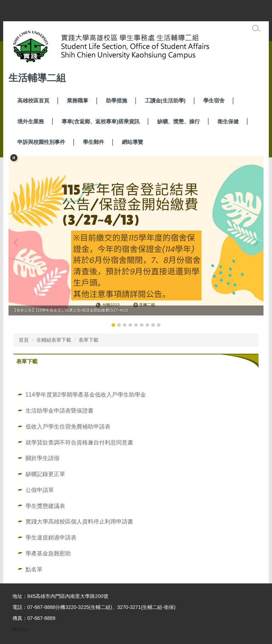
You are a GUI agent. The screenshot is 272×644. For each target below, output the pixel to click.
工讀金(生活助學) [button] (165, 100)
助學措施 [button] (117, 100)
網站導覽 (132, 142)
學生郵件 (93, 142)
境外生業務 (31, 121)
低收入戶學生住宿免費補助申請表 (68, 426)
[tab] (113, 325)
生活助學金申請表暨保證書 (59, 410)
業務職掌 (78, 100)
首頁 (24, 340)
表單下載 (89, 340)
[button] (14, 158)
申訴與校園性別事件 (41, 142)
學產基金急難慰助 (48, 553)
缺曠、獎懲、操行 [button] (178, 121)
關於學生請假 (42, 458)
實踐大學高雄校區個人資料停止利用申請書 (79, 521)
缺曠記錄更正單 (45, 474)
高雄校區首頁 (33, 100)
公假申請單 (40, 490)
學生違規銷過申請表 (51, 537)
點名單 (34, 569)
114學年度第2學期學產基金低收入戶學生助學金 (86, 394)
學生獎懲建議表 (45, 506)
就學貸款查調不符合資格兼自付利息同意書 (79, 442)
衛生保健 (228, 121)
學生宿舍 (214, 100)
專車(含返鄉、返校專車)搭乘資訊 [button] (101, 121)
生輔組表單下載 (54, 340)
